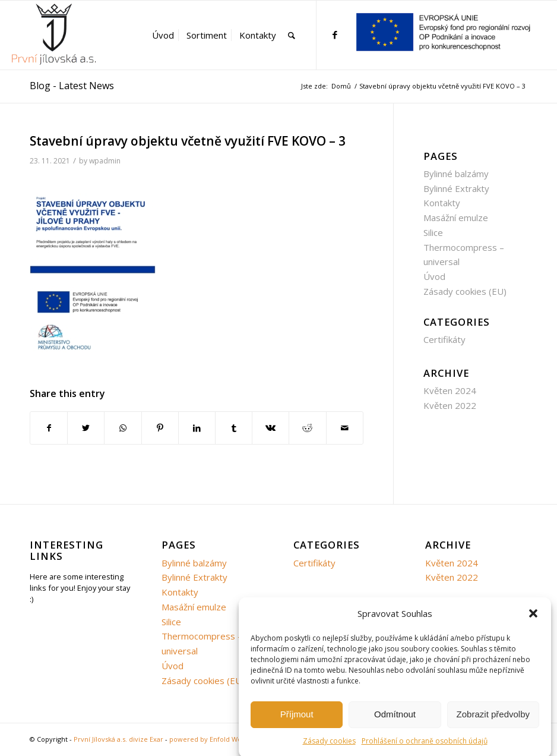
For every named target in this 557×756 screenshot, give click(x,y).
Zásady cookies (329, 747)
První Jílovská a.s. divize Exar (118, 739)
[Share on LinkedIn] (197, 428)
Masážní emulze (456, 218)
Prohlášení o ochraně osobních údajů (425, 747)
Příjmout (297, 721)
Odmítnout (395, 721)
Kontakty (442, 203)
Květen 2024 (450, 390)
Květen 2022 (450, 405)
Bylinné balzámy (456, 174)
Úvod (434, 276)
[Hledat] (292, 35)
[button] (533, 620)
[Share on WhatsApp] (123, 428)
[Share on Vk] (270, 428)
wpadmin (105, 161)
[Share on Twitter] (86, 428)
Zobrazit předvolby (493, 721)
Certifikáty (444, 339)
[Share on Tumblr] (234, 428)
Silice (433, 232)
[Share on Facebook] (49, 428)
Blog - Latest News (72, 86)
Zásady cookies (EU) (465, 291)
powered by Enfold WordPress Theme (230, 739)
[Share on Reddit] (307, 428)
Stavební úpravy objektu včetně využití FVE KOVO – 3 (188, 141)
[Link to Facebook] (335, 34)
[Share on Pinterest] (160, 428)
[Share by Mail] (345, 428)
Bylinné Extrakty (456, 188)
